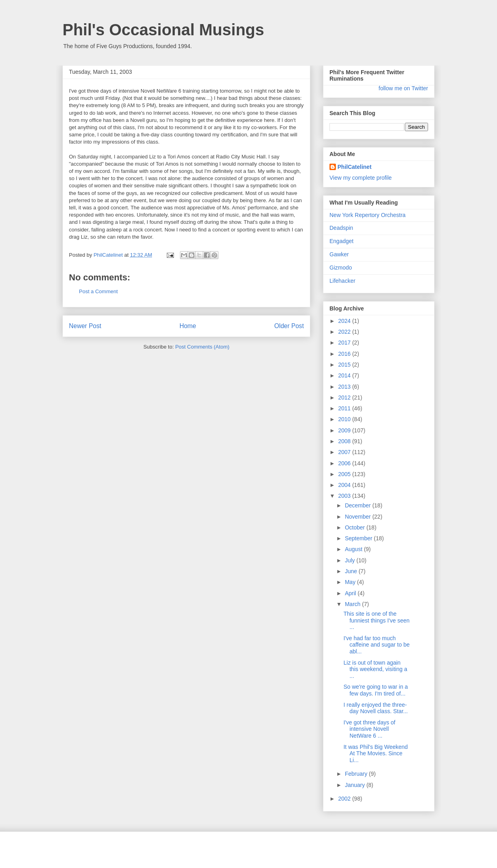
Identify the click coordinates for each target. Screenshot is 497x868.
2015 (345, 365)
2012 (345, 397)
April (351, 593)
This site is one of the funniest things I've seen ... (377, 621)
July (351, 560)
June (352, 571)
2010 (345, 419)
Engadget (341, 241)
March (353, 604)
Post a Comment (98, 291)
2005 (345, 474)
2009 (345, 430)
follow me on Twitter (403, 88)
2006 (345, 463)
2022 (345, 332)
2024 (345, 321)
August (354, 549)
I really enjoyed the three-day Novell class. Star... (376, 708)
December (358, 505)
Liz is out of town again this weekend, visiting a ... (375, 669)
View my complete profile (361, 178)
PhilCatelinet (355, 167)
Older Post (289, 326)
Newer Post (85, 326)
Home (188, 326)
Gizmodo (341, 268)
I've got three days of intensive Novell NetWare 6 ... (370, 729)
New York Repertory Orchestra (368, 215)
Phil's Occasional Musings (163, 30)
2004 (345, 485)
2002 (345, 799)
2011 (345, 408)
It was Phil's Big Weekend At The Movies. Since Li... (376, 754)
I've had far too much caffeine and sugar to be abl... (377, 645)
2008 (345, 441)
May (351, 582)
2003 (345, 496)
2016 (345, 354)
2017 (345, 343)
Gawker (339, 254)
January (356, 785)
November (358, 517)
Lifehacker (342, 281)
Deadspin (341, 228)
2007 (345, 452)
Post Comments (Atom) (202, 347)
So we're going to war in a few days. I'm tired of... (376, 690)
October (356, 527)
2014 (345, 375)
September (359, 538)
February (357, 774)
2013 (345, 387)
